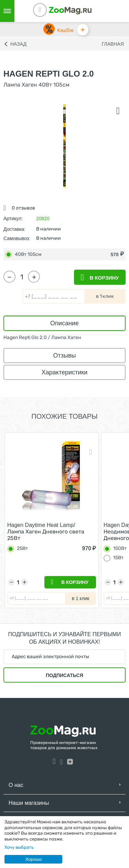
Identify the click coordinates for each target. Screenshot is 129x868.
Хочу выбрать (19, 847)
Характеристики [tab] (64, 372)
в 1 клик (105, 296)
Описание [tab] (64, 323)
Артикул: (13, 218)
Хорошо (34, 859)
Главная (113, 44)
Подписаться (64, 675)
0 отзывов (23, 208)
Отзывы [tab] (65, 356)
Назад (18, 44)
